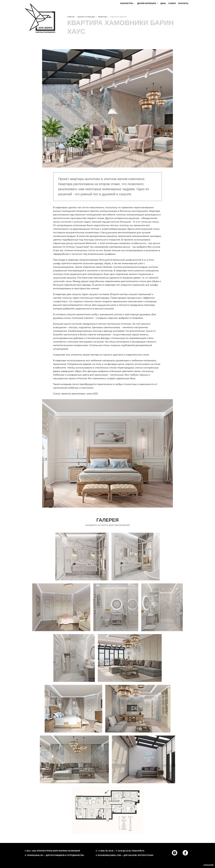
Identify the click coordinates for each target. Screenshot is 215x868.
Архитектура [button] (127, 3)
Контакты (183, 3)
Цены (163, 3)
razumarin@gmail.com (109, 855)
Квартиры (103, 17)
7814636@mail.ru (35, 855)
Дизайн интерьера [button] (147, 3)
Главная (71, 17)
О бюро (172, 3)
